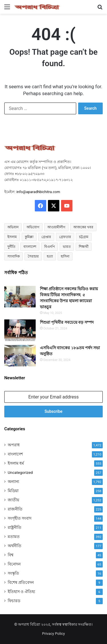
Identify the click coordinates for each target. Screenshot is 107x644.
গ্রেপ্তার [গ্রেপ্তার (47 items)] (46, 237)
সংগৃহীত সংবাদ (20, 518)
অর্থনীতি (15, 546)
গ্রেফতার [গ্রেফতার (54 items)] (65, 237)
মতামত (14, 537)
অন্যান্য (13, 482)
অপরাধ (14, 445)
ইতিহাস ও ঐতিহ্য (21, 592)
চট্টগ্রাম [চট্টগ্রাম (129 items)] (84, 237)
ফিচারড (14, 601)
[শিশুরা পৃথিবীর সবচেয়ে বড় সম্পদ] (20, 330)
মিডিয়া (13, 491)
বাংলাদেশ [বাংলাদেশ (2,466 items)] (30, 247)
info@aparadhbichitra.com (38, 192)
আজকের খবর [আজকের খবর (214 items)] (83, 227)
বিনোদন (14, 564)
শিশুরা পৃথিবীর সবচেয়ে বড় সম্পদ (67, 322)
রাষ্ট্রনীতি (15, 527)
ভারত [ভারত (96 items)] (67, 247)
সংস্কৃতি (13, 573)
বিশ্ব (11, 555)
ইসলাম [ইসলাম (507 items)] (12, 237)
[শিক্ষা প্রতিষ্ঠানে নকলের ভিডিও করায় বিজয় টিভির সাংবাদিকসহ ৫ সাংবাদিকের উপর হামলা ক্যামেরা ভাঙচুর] (20, 297)
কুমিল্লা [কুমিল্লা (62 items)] (29, 237)
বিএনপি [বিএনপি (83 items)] (50, 247)
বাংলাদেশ (15, 454)
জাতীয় (13, 500)
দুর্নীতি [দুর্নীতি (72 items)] (11, 247)
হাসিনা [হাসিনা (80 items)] (65, 256)
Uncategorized (20, 472)
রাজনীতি (15, 509)
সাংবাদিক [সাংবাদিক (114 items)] (14, 256)
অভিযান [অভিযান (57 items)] (13, 227)
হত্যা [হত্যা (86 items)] (50, 256)
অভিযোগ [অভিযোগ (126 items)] (33, 227)
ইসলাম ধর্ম (16, 463)
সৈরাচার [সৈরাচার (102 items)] (33, 256)
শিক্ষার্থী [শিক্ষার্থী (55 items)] (84, 247)
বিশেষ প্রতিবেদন (21, 582)
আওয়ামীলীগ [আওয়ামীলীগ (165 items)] (56, 227)
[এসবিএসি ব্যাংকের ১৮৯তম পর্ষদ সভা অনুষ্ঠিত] (20, 356)
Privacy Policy (53, 634)
